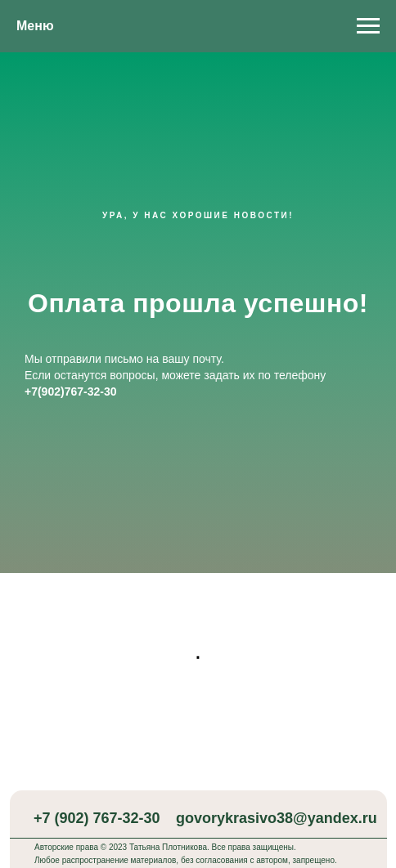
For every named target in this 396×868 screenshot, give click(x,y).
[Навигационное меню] (368, 26)
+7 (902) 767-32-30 (97, 818)
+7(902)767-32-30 (70, 391)
